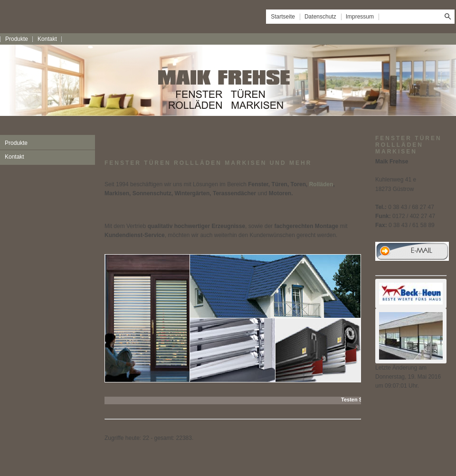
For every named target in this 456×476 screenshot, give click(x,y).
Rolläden (321, 184)
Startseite (283, 17)
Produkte (17, 39)
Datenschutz (320, 17)
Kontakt (47, 39)
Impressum (360, 17)
